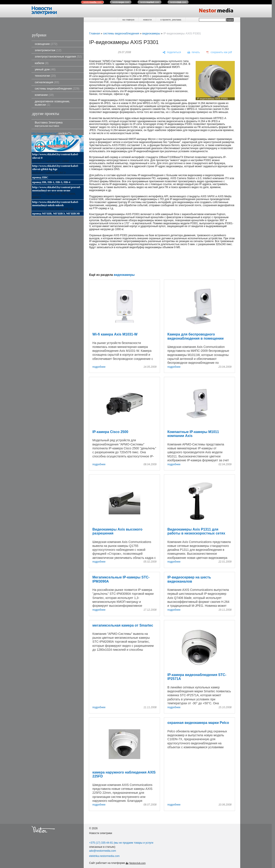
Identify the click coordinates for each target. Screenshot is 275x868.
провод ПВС (40, 177)
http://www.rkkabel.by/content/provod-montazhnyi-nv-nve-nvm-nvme (56, 189)
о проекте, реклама (171, 20)
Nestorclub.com (137, 863)
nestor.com (92, 2)
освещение (46, 44)
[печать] (194, 52)
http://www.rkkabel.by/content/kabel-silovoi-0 (55, 156)
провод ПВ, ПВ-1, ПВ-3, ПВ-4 (51, 182)
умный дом (45, 69)
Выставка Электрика (49, 124)
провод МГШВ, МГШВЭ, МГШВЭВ (56, 213)
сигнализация (47, 82)
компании (44, 95)
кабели (42, 63)
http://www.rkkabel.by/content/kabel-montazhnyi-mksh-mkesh (55, 204)
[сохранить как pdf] (219, 52)
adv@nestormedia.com (103, 851)
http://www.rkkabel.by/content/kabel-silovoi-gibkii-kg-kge (55, 167)
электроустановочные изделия (58, 56)
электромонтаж (48, 50)
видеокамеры (151, 33)
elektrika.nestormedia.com (104, 856)
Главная (94, 33)
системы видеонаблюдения (57, 88)
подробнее (99, 367)
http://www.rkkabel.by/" (45, 133)
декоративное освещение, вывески (52, 103)
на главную (128, 20)
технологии (45, 76)
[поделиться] (172, 52)
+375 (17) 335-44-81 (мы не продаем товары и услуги (121, 843)
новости (147, 20)
